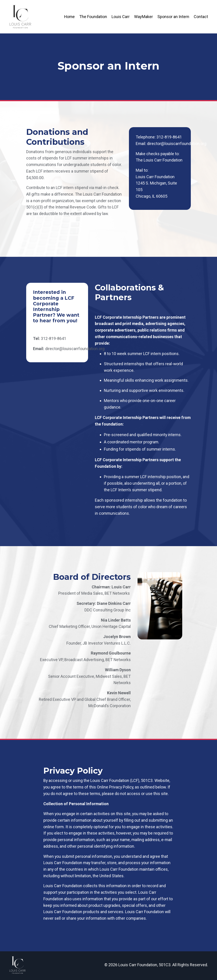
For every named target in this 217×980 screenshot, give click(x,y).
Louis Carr (121, 16)
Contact (201, 16)
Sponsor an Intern (173, 16)
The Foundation (93, 16)
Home (69, 16)
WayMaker (143, 16)
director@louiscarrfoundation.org (177, 144)
